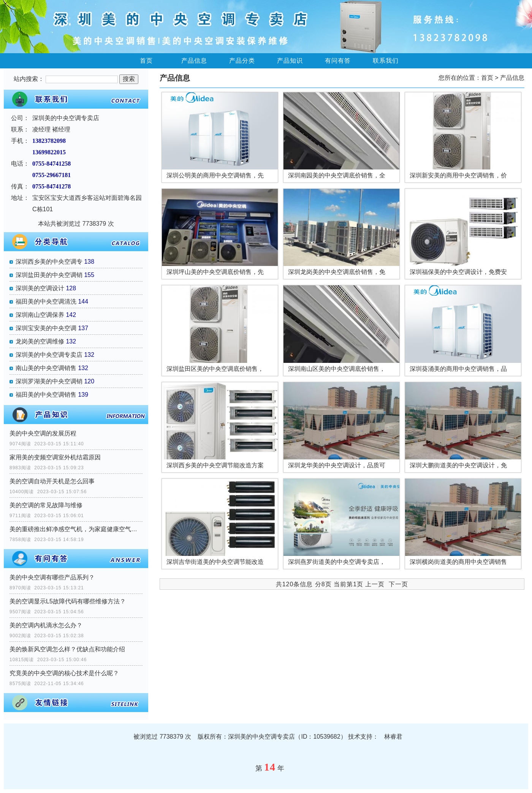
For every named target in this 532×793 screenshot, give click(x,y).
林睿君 (393, 737)
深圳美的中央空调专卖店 (49, 355)
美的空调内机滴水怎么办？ (46, 625)
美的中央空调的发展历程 (43, 433)
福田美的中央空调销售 (46, 395)
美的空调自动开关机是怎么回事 (52, 481)
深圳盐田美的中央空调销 (49, 275)
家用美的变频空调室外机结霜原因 (55, 457)
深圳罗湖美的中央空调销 (49, 381)
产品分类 (242, 61)
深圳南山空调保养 (40, 315)
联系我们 (386, 61)
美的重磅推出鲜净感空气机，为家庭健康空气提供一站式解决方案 (76, 529)
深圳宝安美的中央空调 (46, 328)
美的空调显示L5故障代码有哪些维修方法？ (68, 601)
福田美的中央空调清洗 (46, 302)
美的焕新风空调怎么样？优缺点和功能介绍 (67, 649)
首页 (146, 61)
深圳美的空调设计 (40, 288)
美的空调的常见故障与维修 (46, 505)
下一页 (398, 584)
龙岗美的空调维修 (40, 341)
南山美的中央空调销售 (46, 368)
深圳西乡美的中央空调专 (49, 262)
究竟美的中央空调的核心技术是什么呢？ (64, 673)
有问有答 (338, 61)
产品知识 (290, 61)
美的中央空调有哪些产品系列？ (52, 577)
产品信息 (194, 61)
